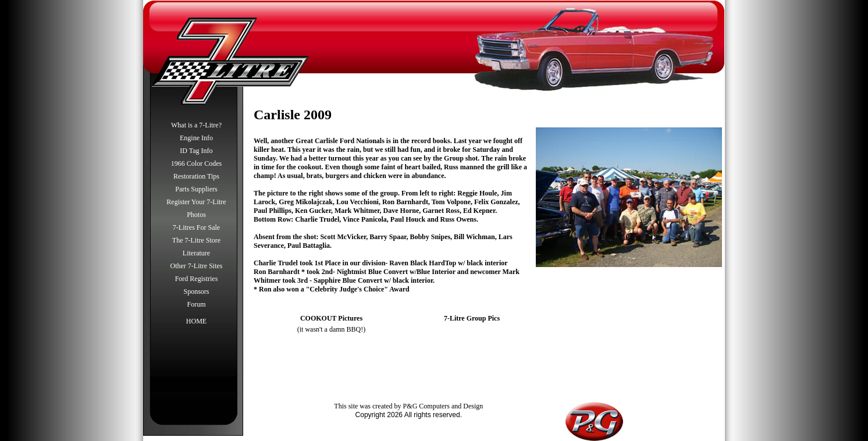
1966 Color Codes (196, 163)
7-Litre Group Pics (472, 318)
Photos (196, 215)
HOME (196, 321)
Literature (196, 253)
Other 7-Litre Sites (197, 266)
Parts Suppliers (196, 189)
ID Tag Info (196, 151)
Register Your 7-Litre (196, 202)
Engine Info (196, 138)
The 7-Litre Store (196, 240)
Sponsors (196, 291)
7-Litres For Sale (196, 227)
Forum (196, 304)
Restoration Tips (196, 176)
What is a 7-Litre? (196, 125)
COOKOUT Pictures (331, 318)
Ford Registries (197, 279)
